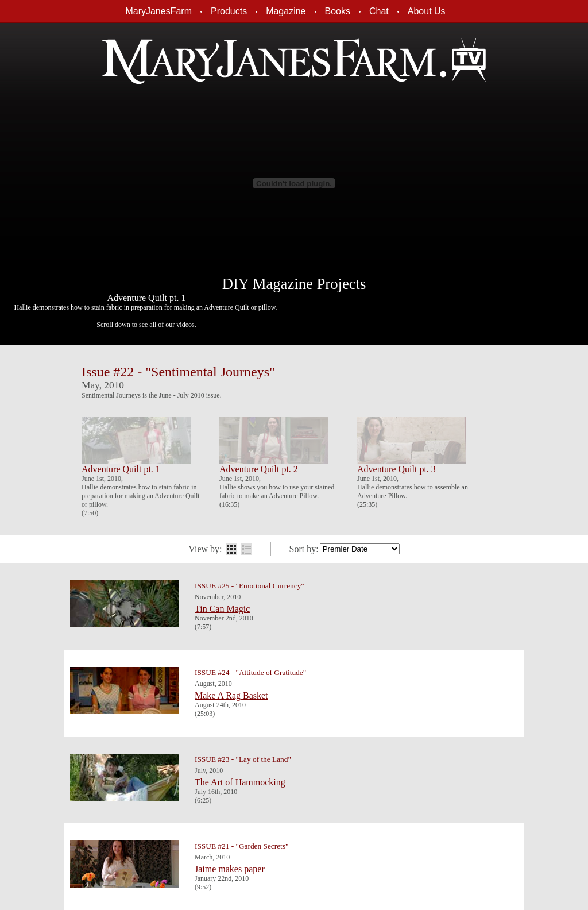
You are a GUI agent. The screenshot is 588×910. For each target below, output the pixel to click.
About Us (427, 11)
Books (338, 11)
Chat (379, 11)
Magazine (286, 11)
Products (229, 11)
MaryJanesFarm (158, 11)
